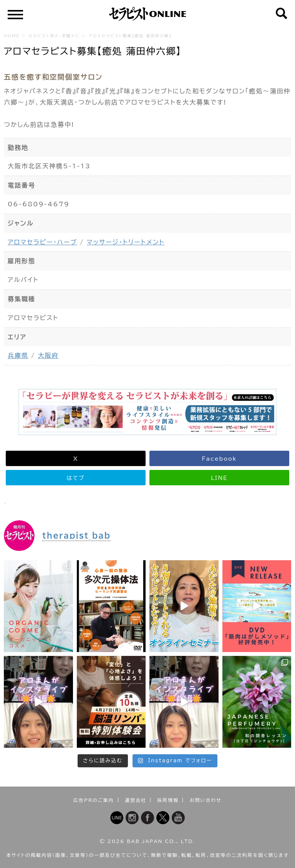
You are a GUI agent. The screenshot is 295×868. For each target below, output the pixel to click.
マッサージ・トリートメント (126, 242)
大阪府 (48, 355)
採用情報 (168, 800)
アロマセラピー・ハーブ (42, 242)
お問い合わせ (206, 800)
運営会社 (136, 800)
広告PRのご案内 (94, 800)
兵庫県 (18, 355)
